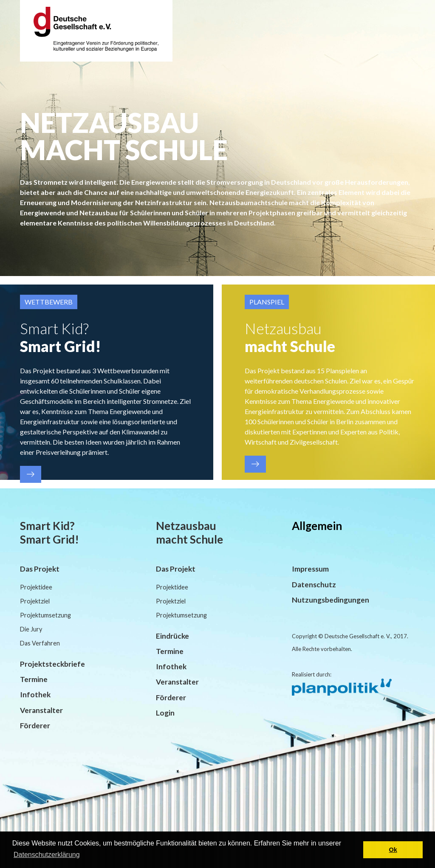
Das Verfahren (40, 643)
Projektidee (36, 587)
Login (165, 713)
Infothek (35, 695)
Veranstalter (41, 710)
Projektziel (35, 601)
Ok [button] (393, 850)
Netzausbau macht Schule (189, 533)
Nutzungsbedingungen (330, 600)
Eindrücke (172, 636)
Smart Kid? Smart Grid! (49, 533)
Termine (34, 679)
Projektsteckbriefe (52, 664)
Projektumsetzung (45, 615)
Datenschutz (314, 585)
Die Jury (31, 629)
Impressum (310, 569)
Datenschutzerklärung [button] (47, 855)
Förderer (35, 726)
